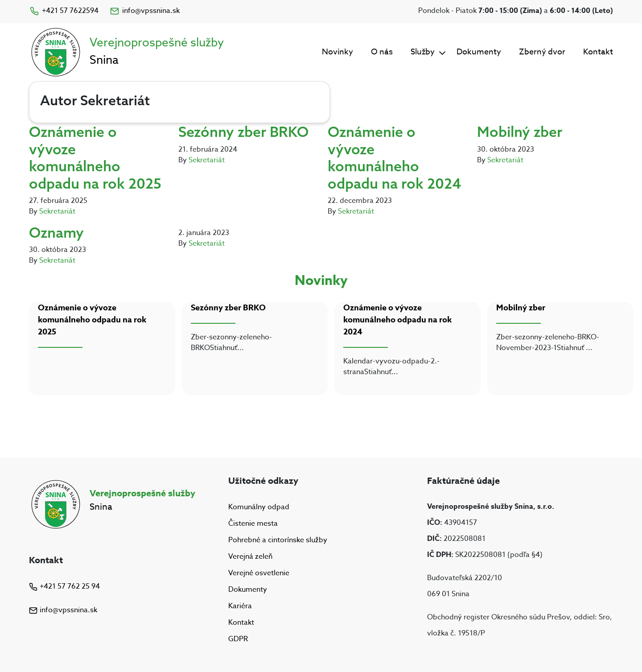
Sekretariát (57, 211)
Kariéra (240, 606)
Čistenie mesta (253, 524)
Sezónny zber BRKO (243, 132)
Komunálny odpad (259, 507)
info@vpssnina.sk (144, 11)
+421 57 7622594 (64, 11)
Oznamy (56, 232)
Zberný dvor (542, 52)
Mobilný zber (520, 132)
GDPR (238, 639)
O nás (382, 52)
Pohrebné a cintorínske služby (278, 540)
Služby (423, 52)
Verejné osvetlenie (259, 573)
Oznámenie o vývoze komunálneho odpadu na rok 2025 (95, 157)
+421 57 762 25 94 (64, 586)
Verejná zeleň (250, 557)
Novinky (337, 52)
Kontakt (598, 52)
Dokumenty (479, 52)
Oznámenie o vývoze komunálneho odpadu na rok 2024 (395, 157)
